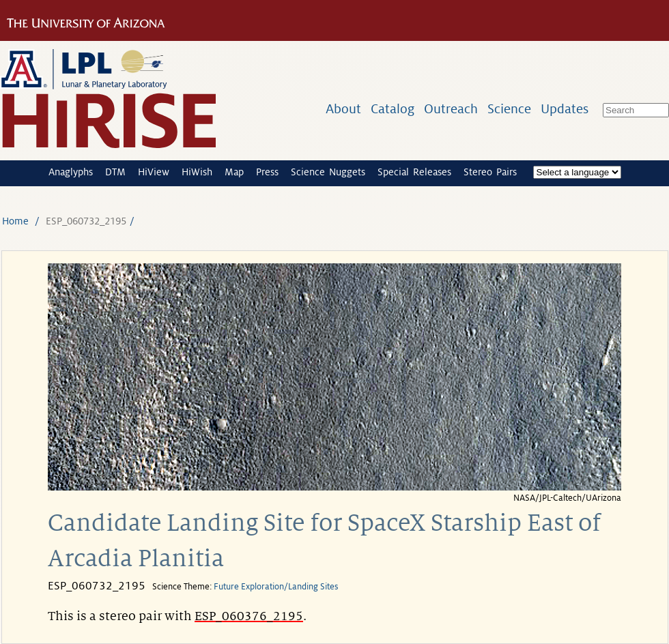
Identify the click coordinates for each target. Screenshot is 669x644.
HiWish (197, 172)
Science (509, 109)
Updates (565, 109)
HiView (154, 172)
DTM (115, 172)
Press (267, 172)
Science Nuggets (328, 172)
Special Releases (414, 172)
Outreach (451, 109)
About (343, 109)
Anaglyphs (71, 172)
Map (234, 172)
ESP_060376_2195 (249, 616)
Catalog (393, 109)
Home (15, 221)
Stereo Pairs (490, 172)
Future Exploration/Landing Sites (276, 587)
